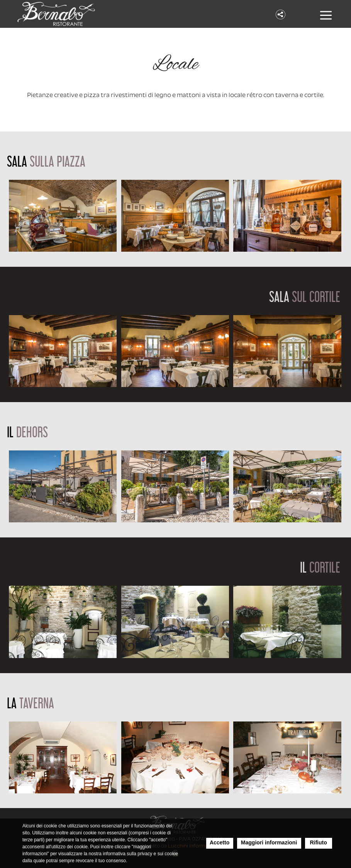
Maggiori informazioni (269, 842)
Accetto (220, 842)
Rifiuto (318, 842)
